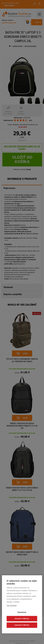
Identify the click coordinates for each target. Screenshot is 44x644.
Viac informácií (12, 606)
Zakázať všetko (22, 625)
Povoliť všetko (22, 619)
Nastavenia (22, 612)
